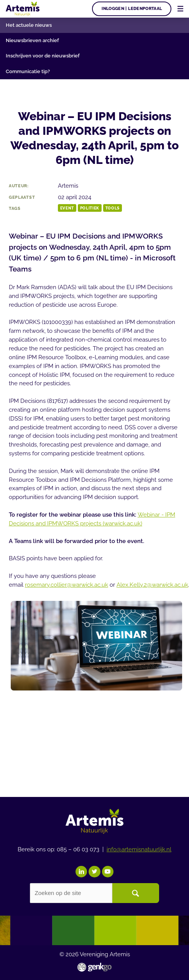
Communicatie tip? (28, 71)
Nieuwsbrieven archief (32, 40)
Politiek (90, 208)
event (67, 208)
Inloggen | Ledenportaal (132, 8)
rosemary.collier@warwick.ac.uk (67, 585)
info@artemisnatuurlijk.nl (139, 849)
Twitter (94, 872)
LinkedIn (81, 872)
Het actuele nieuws (29, 25)
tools (113, 208)
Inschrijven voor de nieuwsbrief (43, 56)
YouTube (108, 872)
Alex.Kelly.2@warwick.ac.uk (152, 585)
